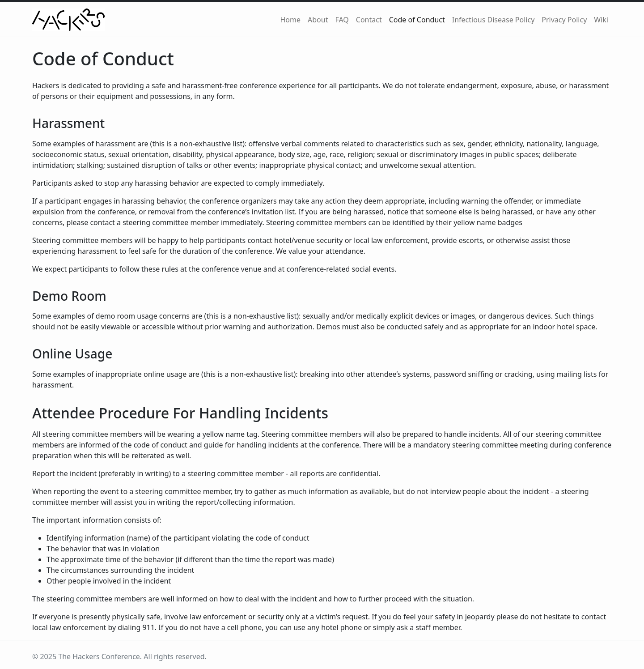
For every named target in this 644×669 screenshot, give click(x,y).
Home (290, 20)
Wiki (601, 20)
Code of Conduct (417, 20)
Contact (369, 20)
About (318, 20)
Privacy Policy (564, 20)
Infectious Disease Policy (494, 20)
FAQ (342, 20)
